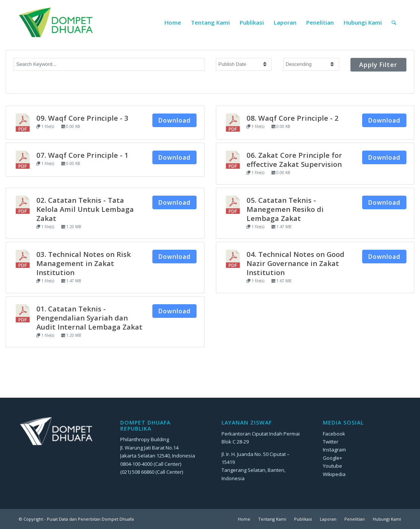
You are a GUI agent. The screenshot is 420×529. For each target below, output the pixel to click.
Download (174, 120)
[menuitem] (173, 22)
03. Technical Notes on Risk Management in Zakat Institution (84, 263)
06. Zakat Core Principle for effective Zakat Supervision (294, 159)
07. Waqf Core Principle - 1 (82, 155)
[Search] (394, 22)
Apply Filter (378, 65)
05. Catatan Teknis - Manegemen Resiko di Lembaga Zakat (285, 209)
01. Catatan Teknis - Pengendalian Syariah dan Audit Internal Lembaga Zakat (89, 318)
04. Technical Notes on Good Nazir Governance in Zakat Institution (295, 263)
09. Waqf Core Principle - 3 (82, 118)
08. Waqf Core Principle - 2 (293, 118)
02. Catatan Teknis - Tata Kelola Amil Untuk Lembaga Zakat (85, 209)
